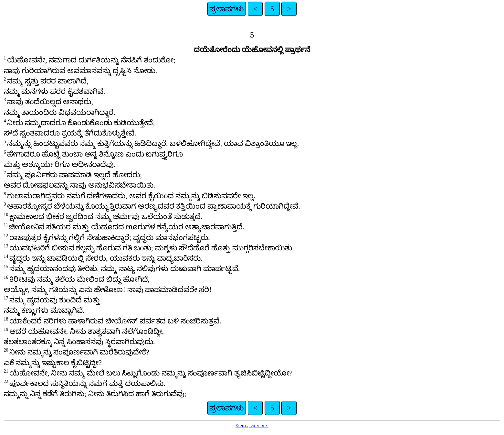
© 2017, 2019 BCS (252, 426)
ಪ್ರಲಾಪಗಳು (227, 9)
